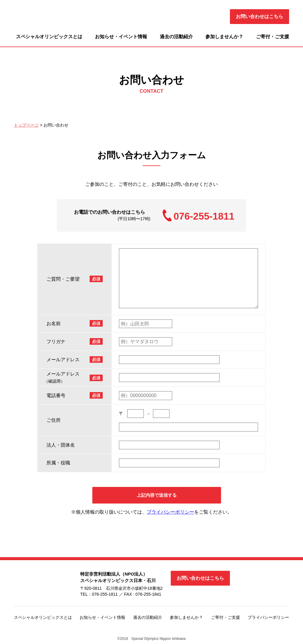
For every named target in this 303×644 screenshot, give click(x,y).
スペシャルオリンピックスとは (49, 37)
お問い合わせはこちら (260, 16)
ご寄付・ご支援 (273, 37)
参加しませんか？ (224, 37)
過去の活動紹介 (176, 37)
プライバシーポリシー (170, 513)
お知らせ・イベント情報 (121, 37)
